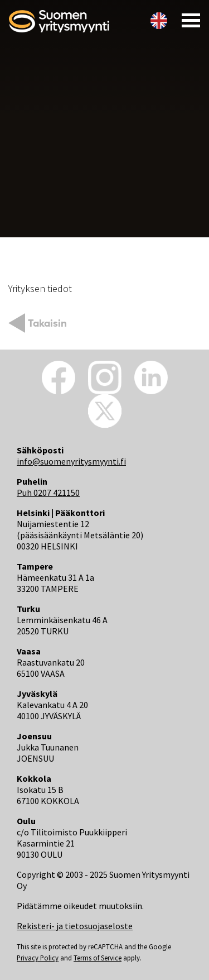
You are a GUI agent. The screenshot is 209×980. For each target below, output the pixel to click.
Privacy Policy (38, 958)
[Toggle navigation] (188, 20)
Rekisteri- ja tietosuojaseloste (75, 926)
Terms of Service (98, 958)
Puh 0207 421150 (48, 493)
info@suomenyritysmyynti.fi (71, 461)
